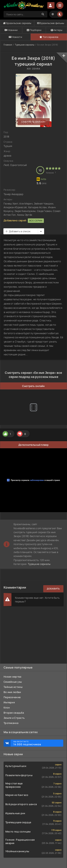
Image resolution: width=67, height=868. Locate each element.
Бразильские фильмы (51, 23)
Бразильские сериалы (17, 23)
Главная (8, 45)
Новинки (11, 30)
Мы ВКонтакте (37, 743)
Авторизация (51, 5)
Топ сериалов (49, 37)
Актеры (57, 30)
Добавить (53, 589)
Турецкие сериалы (25, 45)
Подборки (34, 30)
